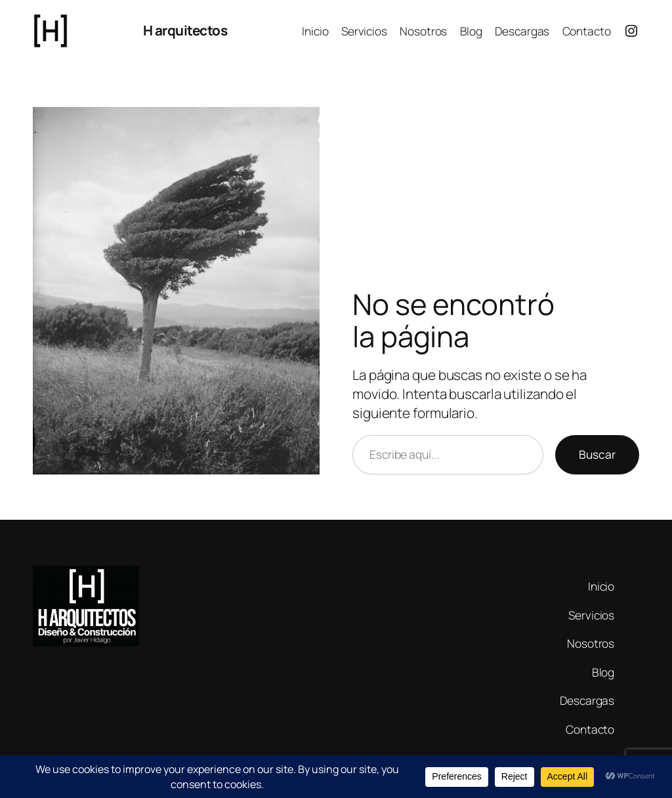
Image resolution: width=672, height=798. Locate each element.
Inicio (315, 31)
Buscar (597, 454)
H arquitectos (185, 30)
